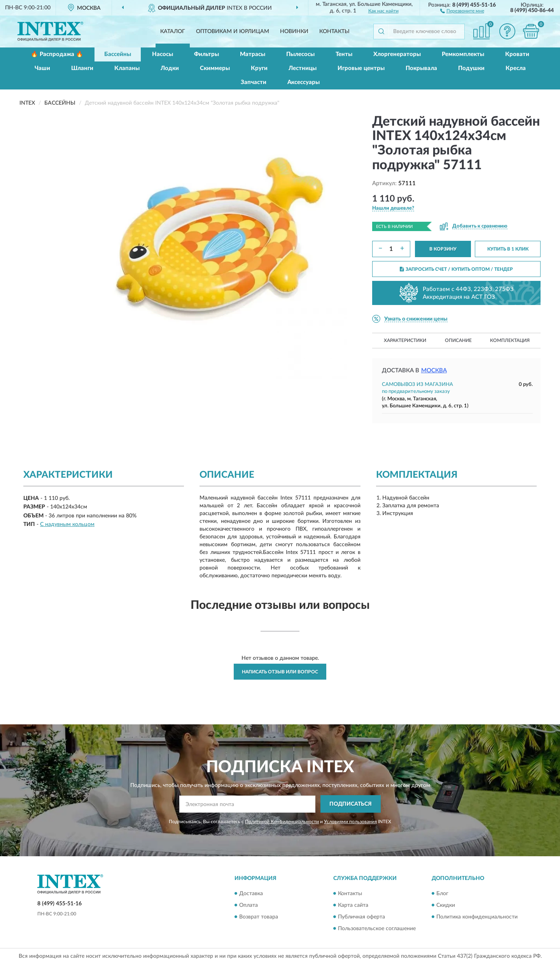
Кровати (517, 54)
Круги (259, 68)
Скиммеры (215, 68)
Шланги (82, 68)
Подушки (471, 68)
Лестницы (303, 68)
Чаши (42, 68)
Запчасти (254, 82)
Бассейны (118, 54)
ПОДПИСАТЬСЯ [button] (351, 804)
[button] (462, 11)
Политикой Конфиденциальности (282, 822)
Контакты (334, 32)
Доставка (251, 894)
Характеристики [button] (405, 340)
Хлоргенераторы (397, 54)
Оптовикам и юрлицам (233, 32)
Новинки (294, 32)
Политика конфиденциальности (477, 917)
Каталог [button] (173, 32)
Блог (442, 894)
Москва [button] (434, 371)
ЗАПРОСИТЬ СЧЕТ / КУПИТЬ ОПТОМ (456, 269)
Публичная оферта (361, 917)
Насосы (163, 54)
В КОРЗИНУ (443, 249)
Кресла (516, 68)
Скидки (446, 905)
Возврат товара (259, 917)
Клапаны (127, 68)
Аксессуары (304, 82)
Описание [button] (458, 340)
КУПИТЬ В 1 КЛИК (508, 249)
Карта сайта (353, 905)
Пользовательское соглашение (377, 929)
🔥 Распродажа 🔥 (57, 54)
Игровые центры (361, 68)
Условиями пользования (350, 822)
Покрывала (421, 68)
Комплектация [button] (510, 340)
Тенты (344, 54)
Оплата (248, 905)
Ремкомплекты (463, 54)
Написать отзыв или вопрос (280, 672)
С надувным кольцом (67, 524)
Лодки (170, 68)
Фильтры (206, 54)
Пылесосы (300, 54)
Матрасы (253, 54)
